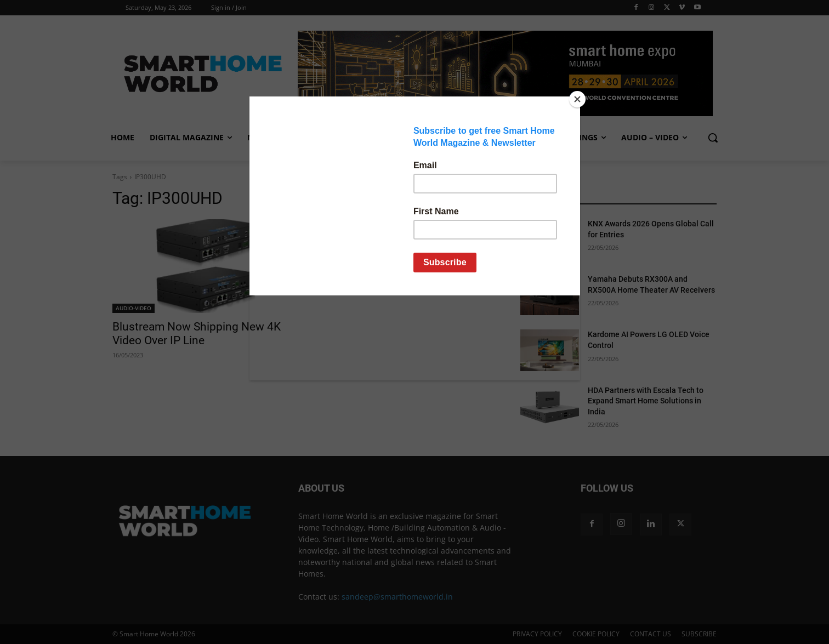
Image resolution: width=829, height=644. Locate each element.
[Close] (577, 99)
